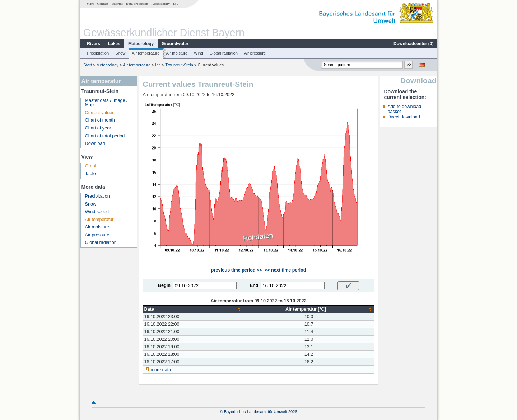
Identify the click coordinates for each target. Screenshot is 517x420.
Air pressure (255, 53)
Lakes (114, 44)
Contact (103, 4)
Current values (100, 113)
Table (90, 174)
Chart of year (98, 128)
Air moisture (177, 53)
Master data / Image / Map (106, 103)
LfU (176, 4)
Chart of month (100, 120)
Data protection (137, 4)
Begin (164, 285)
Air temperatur (99, 220)
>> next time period (285, 270)
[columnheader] (193, 309)
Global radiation (224, 53)
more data (161, 370)
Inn (158, 65)
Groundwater (175, 44)
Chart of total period (105, 136)
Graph (91, 166)
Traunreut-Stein (179, 65)
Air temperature (146, 53)
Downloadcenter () (413, 44)
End (254, 285)
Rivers (94, 44)
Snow (120, 53)
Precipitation (98, 53)
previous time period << (237, 270)
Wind (199, 53)
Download (95, 143)
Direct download (404, 117)
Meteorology (141, 44)
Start (90, 4)
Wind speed (97, 212)
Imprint (117, 4)
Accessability (161, 4)
